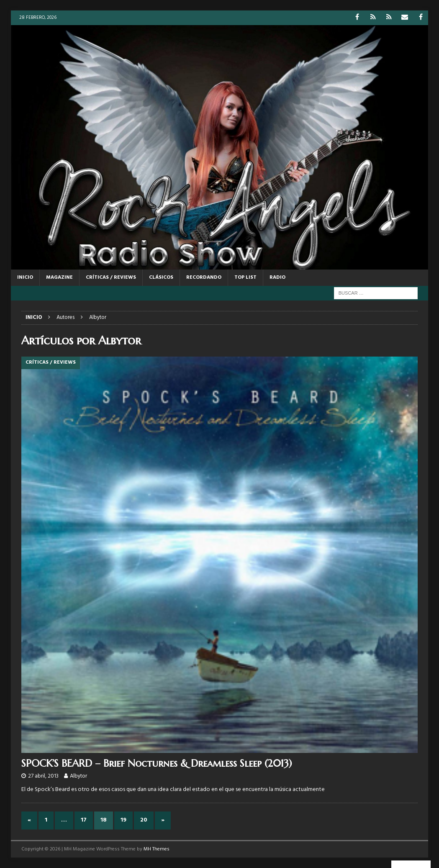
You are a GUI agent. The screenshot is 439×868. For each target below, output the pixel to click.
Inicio (25, 277)
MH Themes (157, 849)
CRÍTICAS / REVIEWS (111, 277)
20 (144, 820)
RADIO (277, 277)
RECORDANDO (204, 277)
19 (123, 820)
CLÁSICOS (161, 277)
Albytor (78, 776)
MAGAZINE (59, 277)
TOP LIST (245, 277)
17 (84, 820)
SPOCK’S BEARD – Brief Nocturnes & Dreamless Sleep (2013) (157, 763)
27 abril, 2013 (43, 776)
